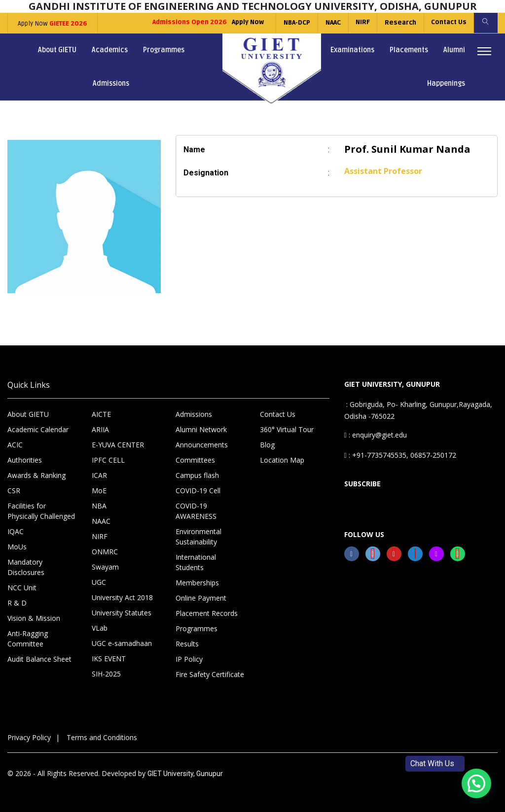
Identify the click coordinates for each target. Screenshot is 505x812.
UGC (99, 582)
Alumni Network (201, 429)
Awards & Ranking (36, 475)
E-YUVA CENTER (118, 445)
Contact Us (447, 23)
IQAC (16, 531)
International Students (196, 562)
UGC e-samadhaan (122, 643)
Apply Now (52, 24)
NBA (99, 506)
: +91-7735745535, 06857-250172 (400, 455)
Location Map (282, 460)
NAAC (330, 23)
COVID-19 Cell (198, 491)
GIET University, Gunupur (185, 774)
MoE (99, 491)
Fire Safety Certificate (210, 674)
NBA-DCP (294, 23)
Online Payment (201, 598)
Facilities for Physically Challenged (41, 511)
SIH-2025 (106, 674)
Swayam (105, 567)
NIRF (360, 23)
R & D (17, 603)
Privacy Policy (29, 737)
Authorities (25, 460)
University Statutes (122, 613)
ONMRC (105, 552)
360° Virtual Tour (287, 429)
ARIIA (100, 429)
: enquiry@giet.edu (376, 435)
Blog (267, 445)
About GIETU (57, 50)
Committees (195, 460)
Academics (110, 50)
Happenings (446, 84)
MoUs (17, 547)
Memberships (197, 583)
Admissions (111, 84)
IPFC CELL (108, 460)
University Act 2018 (122, 597)
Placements (409, 50)
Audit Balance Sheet (39, 659)
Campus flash (197, 475)
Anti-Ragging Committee (28, 639)
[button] (476, 783)
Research (398, 23)
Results (187, 644)
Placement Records (207, 613)
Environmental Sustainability (198, 537)
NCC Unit (22, 588)
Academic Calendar (38, 429)
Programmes (164, 50)
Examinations (352, 50)
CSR (14, 491)
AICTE (101, 414)
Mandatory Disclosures (26, 567)
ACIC (15, 445)
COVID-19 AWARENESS (196, 511)
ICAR (99, 475)
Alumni (454, 50)
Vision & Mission (34, 618)
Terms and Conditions (102, 737)
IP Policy (189, 659)
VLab (100, 628)
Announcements (202, 445)
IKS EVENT (109, 659)
